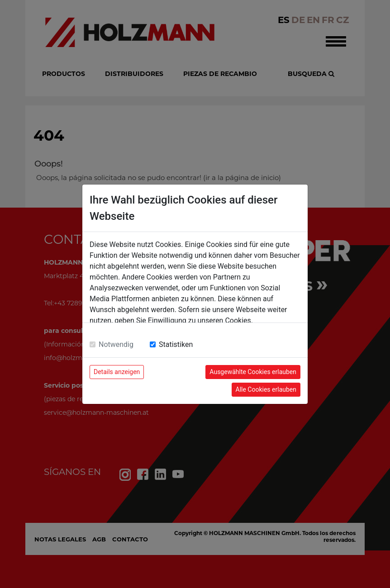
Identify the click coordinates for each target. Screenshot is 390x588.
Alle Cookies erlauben (266, 389)
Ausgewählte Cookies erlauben (253, 372)
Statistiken (176, 344)
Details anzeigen (117, 372)
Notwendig (116, 344)
